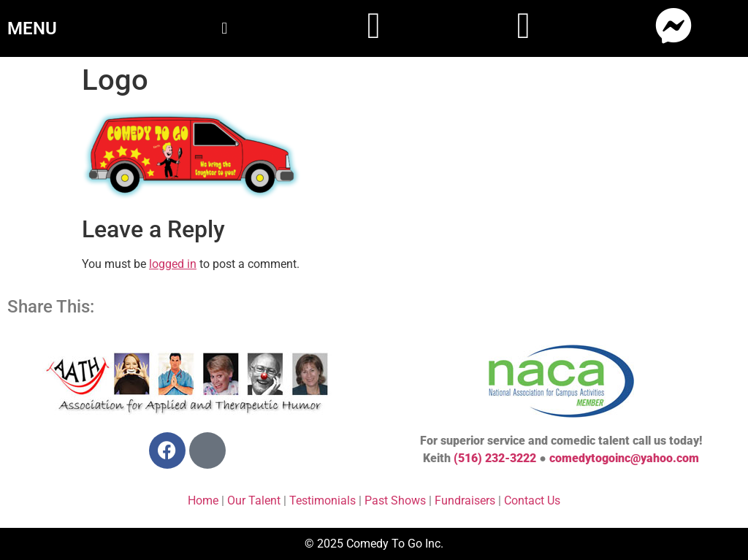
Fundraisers (465, 500)
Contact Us (532, 500)
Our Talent (254, 500)
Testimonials (323, 500)
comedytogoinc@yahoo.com (624, 458)
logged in (173, 264)
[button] (224, 28)
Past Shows (395, 500)
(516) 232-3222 (495, 458)
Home (203, 500)
